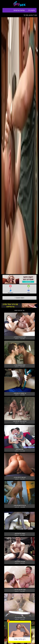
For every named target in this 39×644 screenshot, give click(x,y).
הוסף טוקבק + (20, 298)
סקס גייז (31, 10)
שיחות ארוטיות (19, 10)
